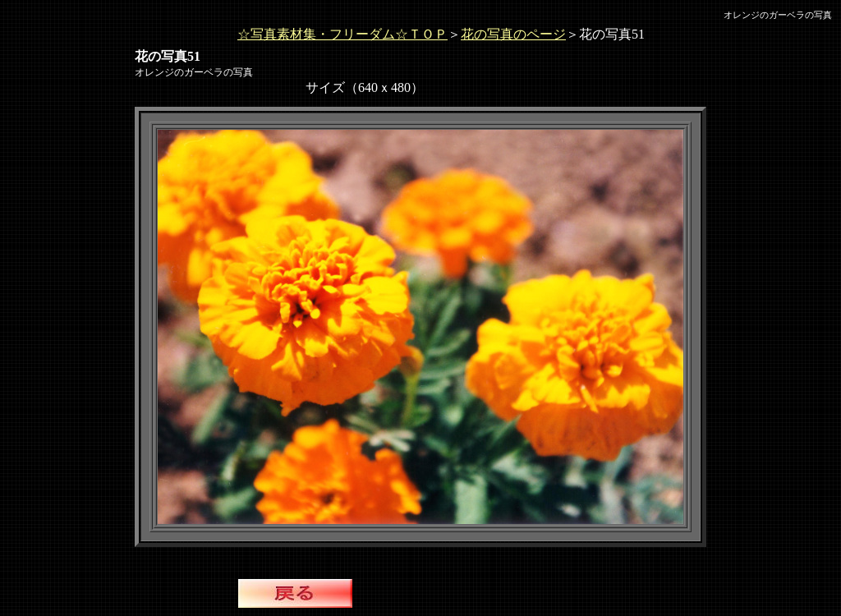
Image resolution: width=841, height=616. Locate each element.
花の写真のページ (513, 34)
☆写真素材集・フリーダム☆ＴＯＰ (342, 34)
